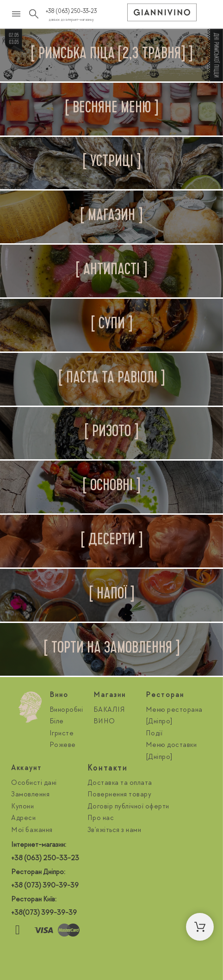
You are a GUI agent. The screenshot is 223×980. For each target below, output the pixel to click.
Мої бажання (32, 831)
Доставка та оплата (120, 783)
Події (154, 734)
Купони (22, 807)
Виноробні (66, 710)
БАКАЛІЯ (109, 710)
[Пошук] (34, 14)
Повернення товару (120, 795)
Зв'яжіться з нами (115, 831)
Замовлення (30, 795)
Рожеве (63, 746)
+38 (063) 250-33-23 (71, 12)
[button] (200, 927)
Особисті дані (34, 783)
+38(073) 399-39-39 (44, 913)
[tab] (111, 55)
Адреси (23, 819)
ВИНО (104, 722)
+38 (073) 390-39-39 (45, 886)
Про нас (101, 819)
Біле (57, 722)
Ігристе (62, 734)
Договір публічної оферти (128, 807)
